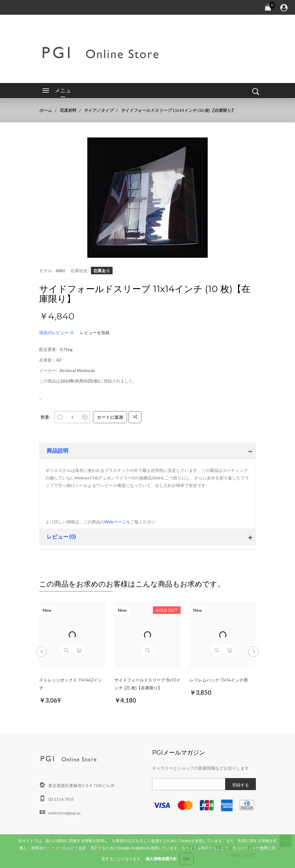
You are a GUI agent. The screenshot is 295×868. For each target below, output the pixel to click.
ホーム (45, 110)
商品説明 (57, 451)
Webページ (115, 522)
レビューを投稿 (95, 332)
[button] (202, 143)
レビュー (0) (61, 537)
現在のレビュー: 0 (56, 332)
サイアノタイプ (98, 110)
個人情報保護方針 (161, 861)
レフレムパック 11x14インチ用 (219, 680)
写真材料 (68, 110)
